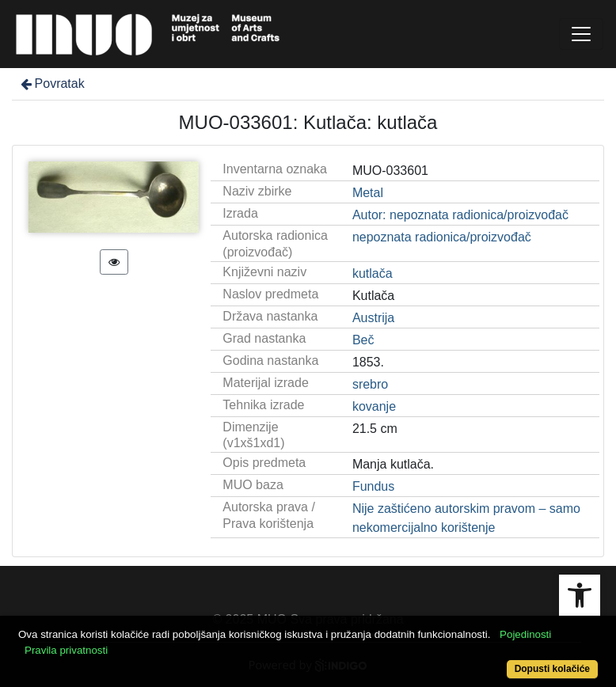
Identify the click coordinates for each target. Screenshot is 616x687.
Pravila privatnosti (66, 650)
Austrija (373, 318)
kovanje (374, 406)
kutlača (373, 273)
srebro (370, 384)
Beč (363, 340)
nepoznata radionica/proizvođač (442, 237)
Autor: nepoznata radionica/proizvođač (460, 215)
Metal (368, 193)
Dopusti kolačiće (552, 669)
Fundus (373, 486)
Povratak (51, 84)
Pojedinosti (525, 634)
